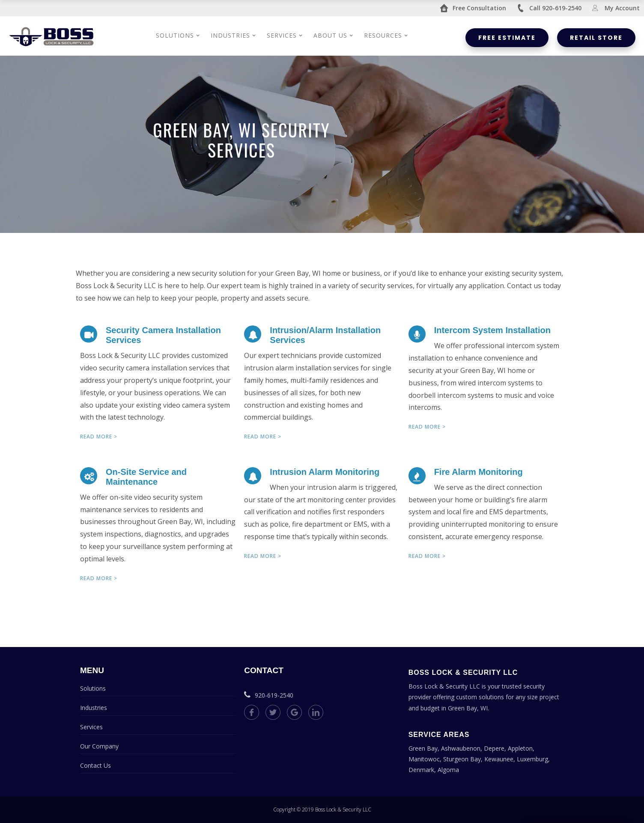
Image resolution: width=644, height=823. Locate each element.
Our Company (99, 746)
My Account (616, 8)
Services (91, 727)
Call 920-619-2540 (549, 8)
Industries (94, 708)
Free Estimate (507, 38)
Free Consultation (473, 8)
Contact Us (95, 765)
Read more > (99, 437)
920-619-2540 (269, 695)
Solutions (93, 688)
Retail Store (596, 38)
